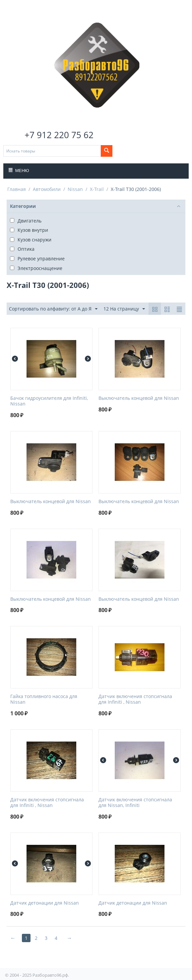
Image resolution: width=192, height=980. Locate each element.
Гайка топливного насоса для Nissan (44, 699)
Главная (17, 189)
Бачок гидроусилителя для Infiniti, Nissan (49, 401)
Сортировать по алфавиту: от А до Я (53, 309)
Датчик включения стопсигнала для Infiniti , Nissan (135, 699)
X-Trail (97, 189)
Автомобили (47, 189)
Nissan (75, 189)
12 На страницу (124, 309)
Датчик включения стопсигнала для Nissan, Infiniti (135, 803)
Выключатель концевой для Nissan (139, 398)
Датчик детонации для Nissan (45, 903)
